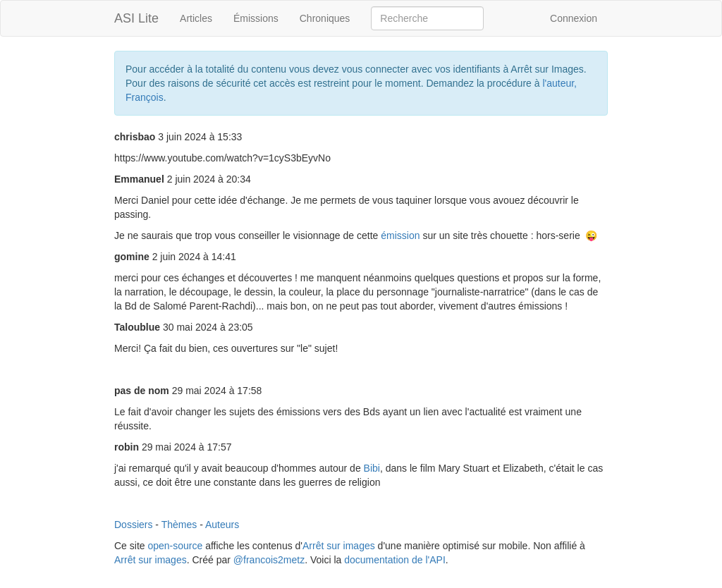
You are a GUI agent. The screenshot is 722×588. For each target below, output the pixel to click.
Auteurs (222, 525)
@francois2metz (269, 560)
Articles (196, 18)
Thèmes (179, 525)
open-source (175, 546)
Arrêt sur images (339, 546)
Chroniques (325, 18)
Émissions (256, 18)
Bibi (372, 468)
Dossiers (133, 525)
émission (402, 235)
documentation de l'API (395, 560)
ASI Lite (136, 18)
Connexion (574, 18)
